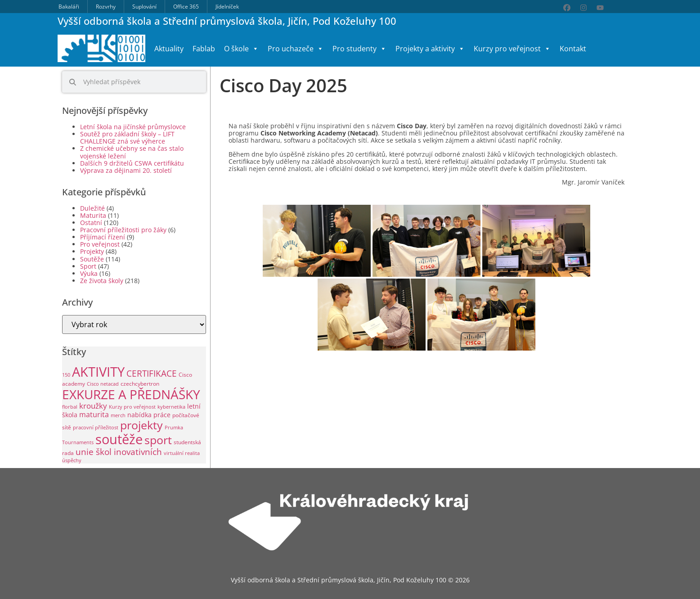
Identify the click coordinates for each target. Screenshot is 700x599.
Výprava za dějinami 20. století (126, 170)
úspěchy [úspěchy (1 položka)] (72, 460)
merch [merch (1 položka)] (118, 415)
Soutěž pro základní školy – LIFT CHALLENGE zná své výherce (127, 137)
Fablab (204, 49)
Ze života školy (102, 281)
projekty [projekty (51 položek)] (141, 425)
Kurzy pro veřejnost (512, 49)
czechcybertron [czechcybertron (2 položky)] (140, 384)
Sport (88, 266)
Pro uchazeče (296, 49)
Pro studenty (359, 49)
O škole (241, 49)
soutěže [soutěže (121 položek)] (119, 439)
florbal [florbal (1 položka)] (70, 407)
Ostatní (91, 223)
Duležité (92, 208)
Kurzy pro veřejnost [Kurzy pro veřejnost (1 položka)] (132, 407)
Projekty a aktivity (430, 49)
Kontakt (573, 49)
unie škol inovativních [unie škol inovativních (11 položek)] (119, 452)
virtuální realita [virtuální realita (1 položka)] (182, 453)
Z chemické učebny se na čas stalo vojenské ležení (132, 152)
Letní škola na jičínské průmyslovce (133, 127)
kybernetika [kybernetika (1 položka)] (171, 407)
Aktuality (169, 49)
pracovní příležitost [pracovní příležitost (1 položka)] (96, 428)
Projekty (92, 251)
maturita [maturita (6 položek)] (94, 414)
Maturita (93, 215)
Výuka (89, 273)
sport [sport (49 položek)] (158, 440)
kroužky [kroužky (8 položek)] (93, 406)
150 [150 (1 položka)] (66, 375)
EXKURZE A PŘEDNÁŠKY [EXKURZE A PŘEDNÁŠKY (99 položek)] (131, 394)
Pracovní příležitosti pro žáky (123, 230)
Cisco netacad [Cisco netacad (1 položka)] (103, 384)
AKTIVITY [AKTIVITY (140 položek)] (98, 372)
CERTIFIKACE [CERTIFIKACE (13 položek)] (152, 373)
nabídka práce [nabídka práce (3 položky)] (149, 415)
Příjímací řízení (103, 237)
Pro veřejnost (100, 244)
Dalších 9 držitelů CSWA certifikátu (132, 163)
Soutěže (92, 259)
